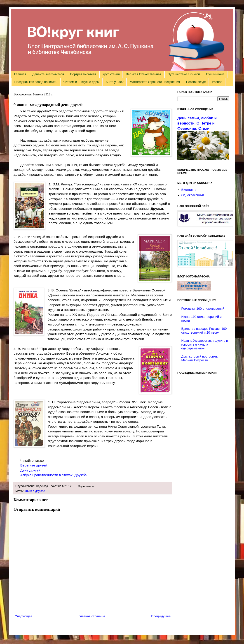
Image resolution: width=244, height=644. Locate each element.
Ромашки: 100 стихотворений (203, 309)
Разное (217, 82)
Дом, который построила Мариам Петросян (199, 358)
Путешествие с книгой (184, 74)
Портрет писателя (83, 74)
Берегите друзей (34, 465)
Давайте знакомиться (48, 74)
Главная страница (92, 616)
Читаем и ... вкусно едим (81, 82)
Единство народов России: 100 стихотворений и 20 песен (204, 331)
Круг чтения (111, 74)
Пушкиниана (215, 74)
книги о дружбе (35, 491)
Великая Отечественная (144, 74)
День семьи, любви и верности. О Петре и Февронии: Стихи (197, 123)
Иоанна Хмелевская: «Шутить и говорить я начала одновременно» (205, 344)
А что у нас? (115, 82)
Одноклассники (193, 195)
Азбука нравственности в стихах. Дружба (53, 475)
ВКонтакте (189, 190)
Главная (20, 74)
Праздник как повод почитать (36, 82)
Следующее (23, 616)
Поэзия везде (196, 82)
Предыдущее (161, 616)
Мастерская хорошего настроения (155, 82)
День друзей (30, 470)
